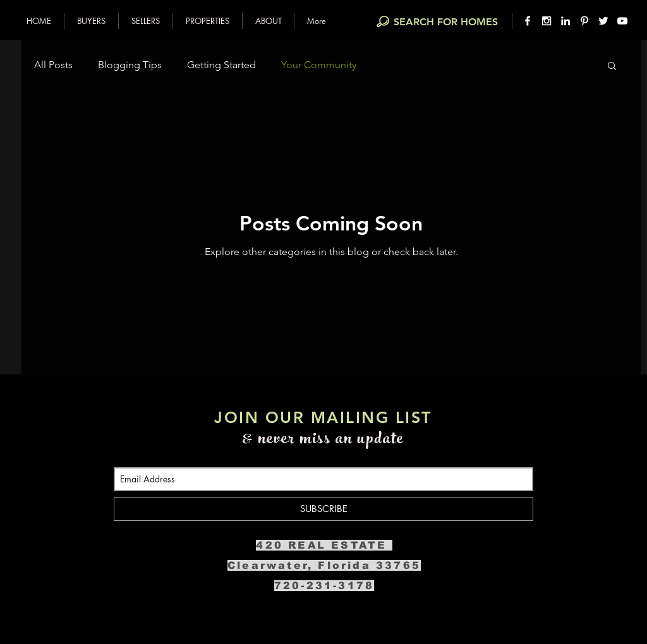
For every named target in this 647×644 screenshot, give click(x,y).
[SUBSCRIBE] (323, 509)
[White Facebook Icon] (528, 21)
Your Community (319, 65)
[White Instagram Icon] (547, 21)
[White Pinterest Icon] (584, 21)
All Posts (53, 65)
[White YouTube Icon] (622, 21)
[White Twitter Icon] (603, 21)
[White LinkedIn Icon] (565, 21)
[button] (91, 21)
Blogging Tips (130, 65)
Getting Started (221, 65)
